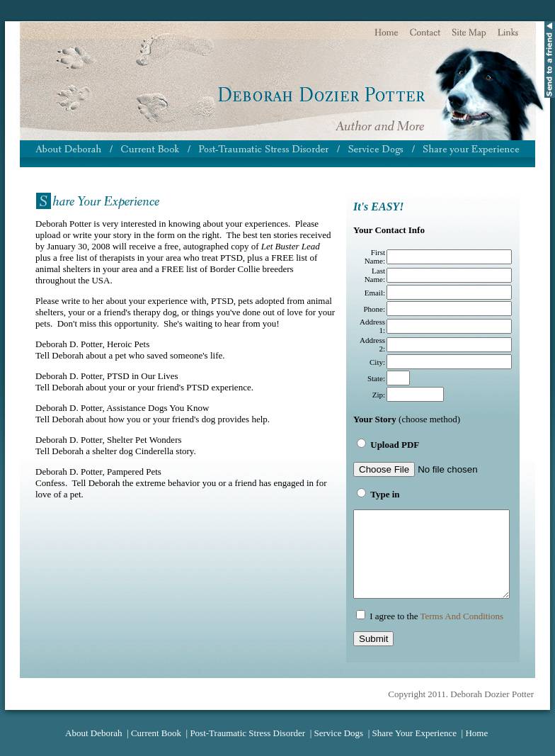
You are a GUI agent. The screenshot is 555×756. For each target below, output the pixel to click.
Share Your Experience (416, 750)
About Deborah (95, 750)
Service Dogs (339, 750)
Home (476, 750)
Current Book (157, 750)
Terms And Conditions (462, 633)
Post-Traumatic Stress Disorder (248, 750)
